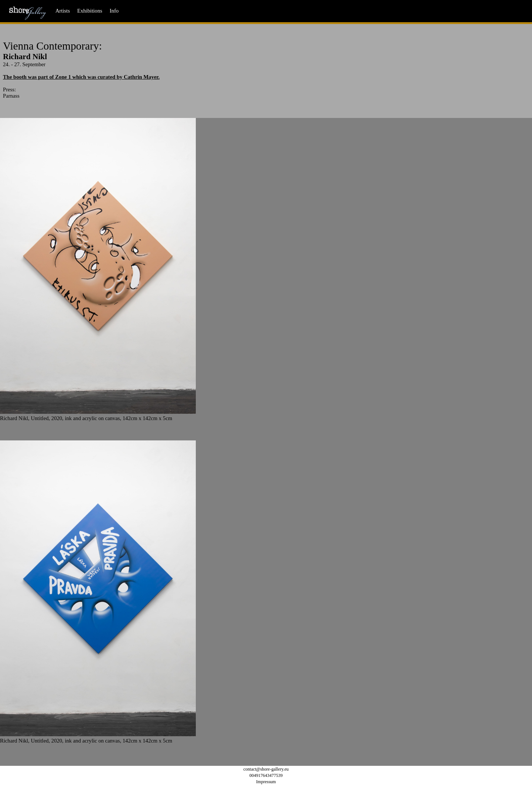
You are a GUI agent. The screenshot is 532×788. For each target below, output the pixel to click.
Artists (63, 11)
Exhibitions (90, 11)
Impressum (266, 782)
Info (114, 11)
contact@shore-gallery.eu (266, 769)
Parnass (11, 96)
